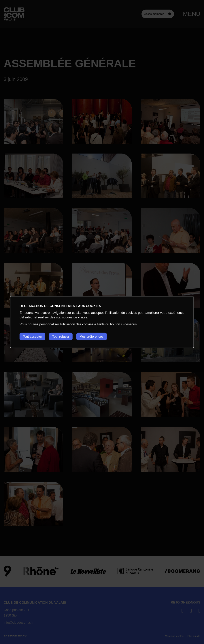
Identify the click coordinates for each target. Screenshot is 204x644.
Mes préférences (95, 336)
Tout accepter (33, 336)
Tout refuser (62, 336)
